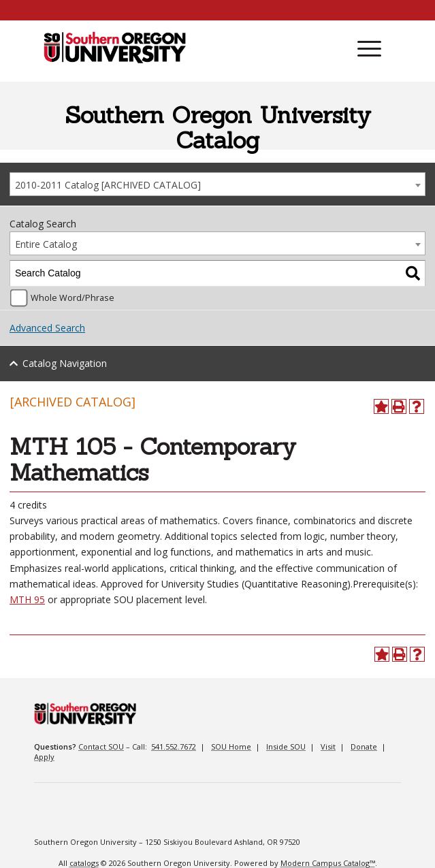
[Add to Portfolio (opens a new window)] (381, 406)
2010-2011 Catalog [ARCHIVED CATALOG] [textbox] (108, 185)
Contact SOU (101, 746)
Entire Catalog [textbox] (46, 244)
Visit (328, 746)
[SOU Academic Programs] (115, 48)
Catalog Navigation (65, 363)
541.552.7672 (174, 746)
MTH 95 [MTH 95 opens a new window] (27, 599)
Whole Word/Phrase (72, 298)
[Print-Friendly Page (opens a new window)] (399, 406)
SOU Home (231, 746)
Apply (44, 757)
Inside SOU (286, 746)
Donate (364, 746)
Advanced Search (47, 328)
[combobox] (218, 184)
